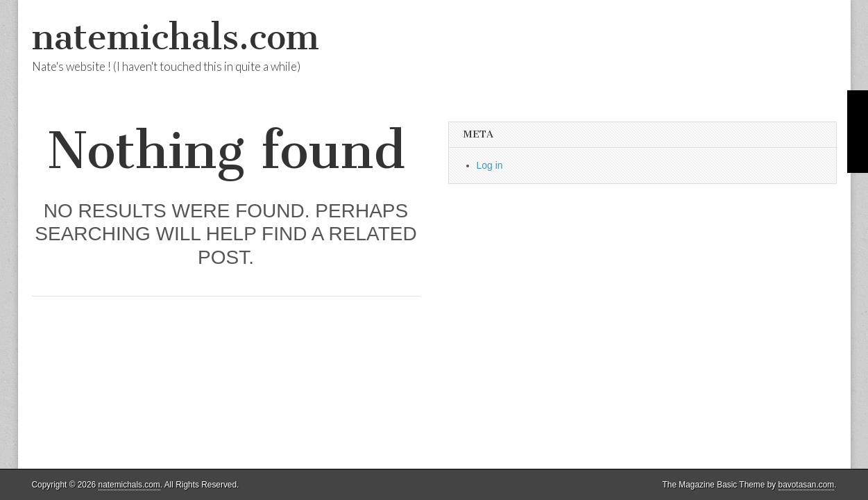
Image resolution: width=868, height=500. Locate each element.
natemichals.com (176, 37)
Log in (490, 165)
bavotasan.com (807, 485)
